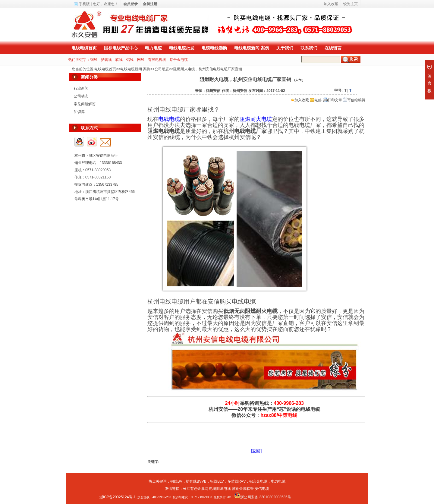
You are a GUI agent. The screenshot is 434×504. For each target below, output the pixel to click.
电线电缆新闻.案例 (252, 48)
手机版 (84, 4)
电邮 (316, 100)
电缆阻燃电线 (220, 489)
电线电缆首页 (84, 48)
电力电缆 (153, 48)
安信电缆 (262, 489)
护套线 (106, 60)
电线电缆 (169, 119)
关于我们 (285, 48)
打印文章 (332, 100)
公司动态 (162, 69)
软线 (119, 60)
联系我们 (309, 48)
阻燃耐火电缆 (256, 119)
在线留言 (333, 48)
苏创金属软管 (243, 489)
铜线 (94, 60)
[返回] (256, 451)
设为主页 (351, 4)
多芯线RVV (237, 481)
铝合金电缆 (179, 60)
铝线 (130, 60)
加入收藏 (300, 100)
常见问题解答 (85, 104)
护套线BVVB (196, 481)
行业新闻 (81, 88)
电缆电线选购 (214, 48)
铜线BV (176, 481)
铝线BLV (217, 481)
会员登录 (131, 4)
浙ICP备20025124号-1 (118, 497)
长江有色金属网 (196, 489)
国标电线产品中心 (121, 48)
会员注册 (150, 4)
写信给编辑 (354, 100)
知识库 (79, 112)
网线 (141, 60)
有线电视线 (157, 60)
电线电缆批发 (182, 48)
